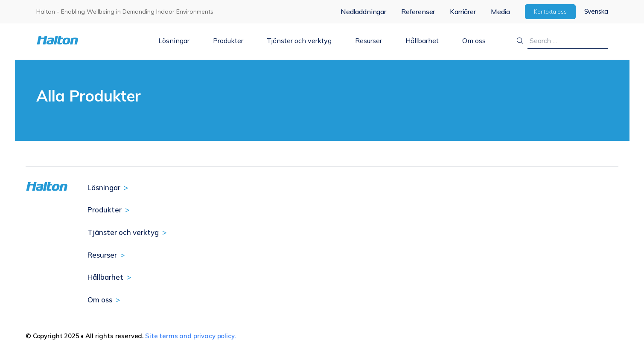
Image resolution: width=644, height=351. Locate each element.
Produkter (228, 41)
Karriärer (463, 12)
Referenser (418, 12)
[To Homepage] (84, 40)
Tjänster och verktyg (299, 41)
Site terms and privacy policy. (190, 336)
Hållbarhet (422, 41)
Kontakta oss (550, 12)
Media (500, 12)
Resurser (369, 41)
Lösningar (174, 41)
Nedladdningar (363, 12)
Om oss (474, 41)
